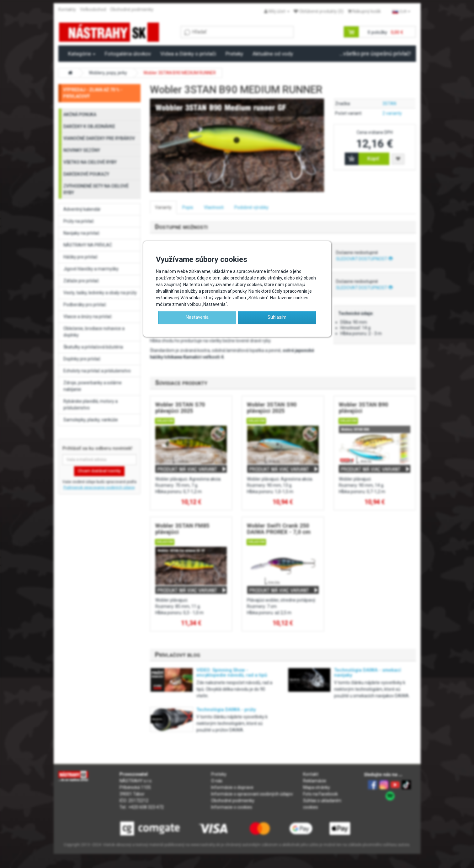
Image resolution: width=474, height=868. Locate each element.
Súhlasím (277, 317)
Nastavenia (197, 317)
